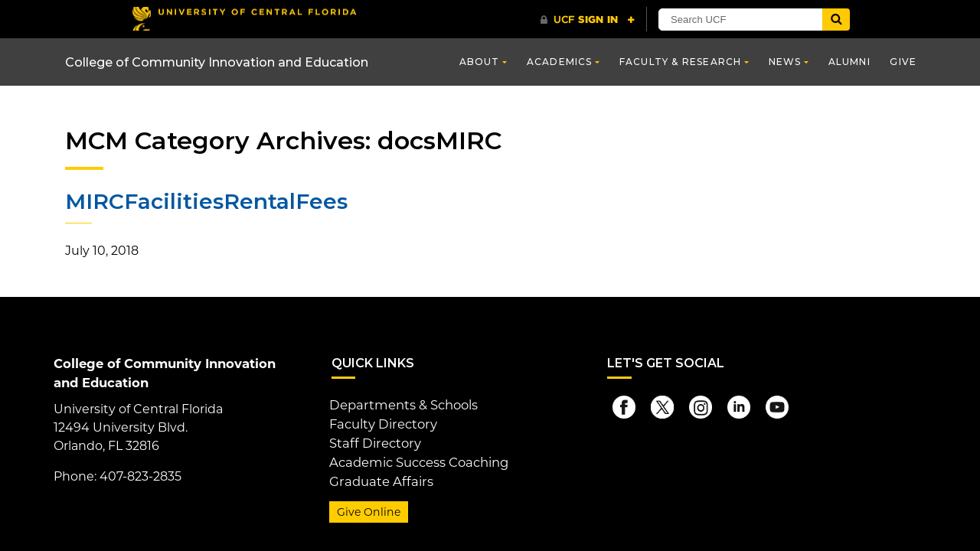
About (480, 62)
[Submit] (836, 20)
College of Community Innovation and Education (217, 62)
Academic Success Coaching (417, 459)
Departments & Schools (402, 404)
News (785, 62)
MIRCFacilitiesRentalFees (205, 201)
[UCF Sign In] (588, 20)
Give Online (367, 507)
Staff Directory (373, 440)
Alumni (849, 62)
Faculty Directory (382, 422)
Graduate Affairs (378, 477)
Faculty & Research (681, 62)
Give (903, 62)
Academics (560, 62)
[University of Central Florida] (243, 19)
